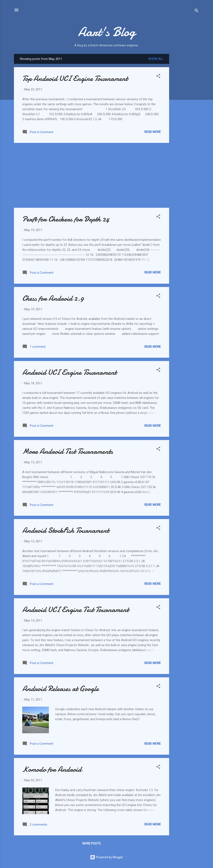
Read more (153, 132)
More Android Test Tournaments (68, 451)
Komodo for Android (52, 769)
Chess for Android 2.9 (53, 298)
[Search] (197, 11)
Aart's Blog (107, 32)
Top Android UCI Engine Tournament (75, 79)
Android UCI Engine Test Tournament (76, 610)
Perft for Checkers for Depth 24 (66, 219)
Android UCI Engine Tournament (69, 372)
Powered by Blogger (107, 857)
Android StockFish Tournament (66, 530)
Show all (156, 59)
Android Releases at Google (61, 689)
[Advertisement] (186, 116)
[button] (158, 77)
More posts (92, 843)
